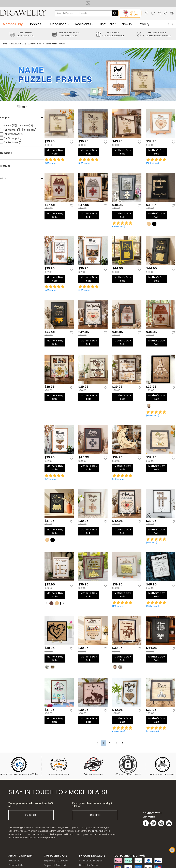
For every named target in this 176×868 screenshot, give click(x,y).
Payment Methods (56, 865)
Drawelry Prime (89, 865)
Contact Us (16, 865)
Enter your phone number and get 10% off (92, 805)
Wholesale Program (92, 861)
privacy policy (99, 831)
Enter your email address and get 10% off (31, 805)
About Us (14, 861)
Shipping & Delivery (56, 861)
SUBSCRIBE (31, 815)
